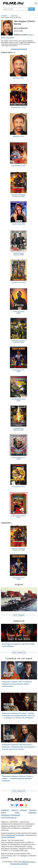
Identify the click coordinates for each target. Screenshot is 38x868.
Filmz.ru (16, 828)
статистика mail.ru (9, 818)
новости (15, 810)
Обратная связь (29, 862)
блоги (3, 813)
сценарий (10, 37)
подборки (32, 813)
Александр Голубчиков (15, 835)
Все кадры (19, 615)
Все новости (19, 652)
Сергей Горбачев (8, 837)
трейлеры (5, 810)
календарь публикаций (11, 815)
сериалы (33, 810)
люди (17, 813)
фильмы (24, 810)
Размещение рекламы (19, 864)
